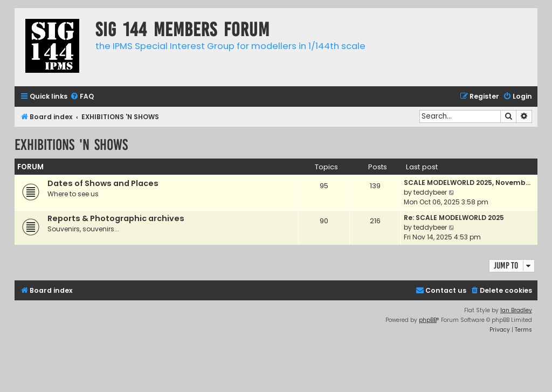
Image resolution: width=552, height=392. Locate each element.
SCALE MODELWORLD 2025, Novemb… (467, 183)
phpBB (428, 320)
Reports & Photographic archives (116, 218)
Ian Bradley (516, 310)
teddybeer (430, 192)
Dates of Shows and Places (103, 183)
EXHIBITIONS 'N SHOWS (71, 145)
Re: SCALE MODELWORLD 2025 (454, 218)
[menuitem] (82, 97)
